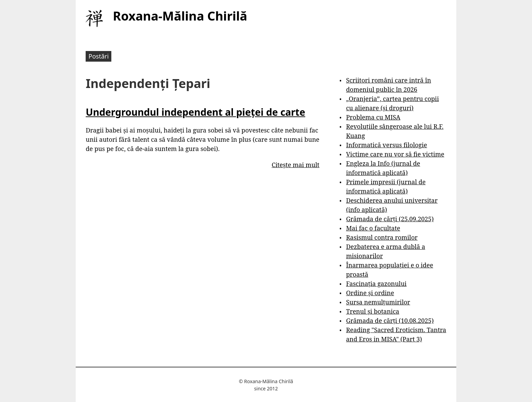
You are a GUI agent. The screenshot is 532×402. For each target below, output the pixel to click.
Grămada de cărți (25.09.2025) (390, 219)
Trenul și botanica (373, 311)
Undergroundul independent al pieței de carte (195, 112)
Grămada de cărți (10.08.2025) (390, 321)
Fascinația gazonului (376, 284)
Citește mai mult (295, 165)
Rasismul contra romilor (382, 237)
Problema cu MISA (373, 117)
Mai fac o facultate (373, 228)
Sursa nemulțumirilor (378, 302)
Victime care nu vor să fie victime (395, 154)
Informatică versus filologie (386, 145)
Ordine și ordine (370, 293)
